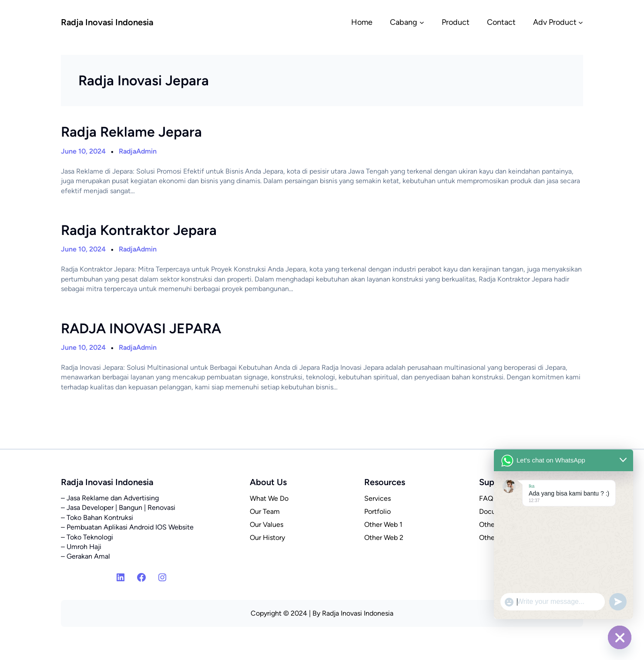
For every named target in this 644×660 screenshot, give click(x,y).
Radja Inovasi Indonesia (107, 22)
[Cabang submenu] (422, 22)
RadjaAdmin (138, 151)
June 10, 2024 (83, 151)
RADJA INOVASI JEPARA (141, 328)
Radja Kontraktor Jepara (139, 230)
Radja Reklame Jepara (131, 132)
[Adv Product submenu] (581, 22)
